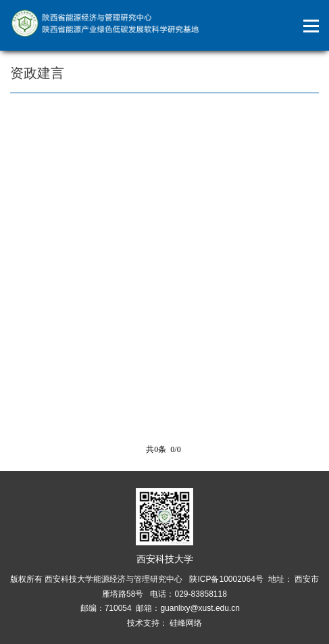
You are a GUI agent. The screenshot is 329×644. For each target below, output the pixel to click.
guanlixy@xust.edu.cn (200, 608)
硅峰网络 (185, 623)
